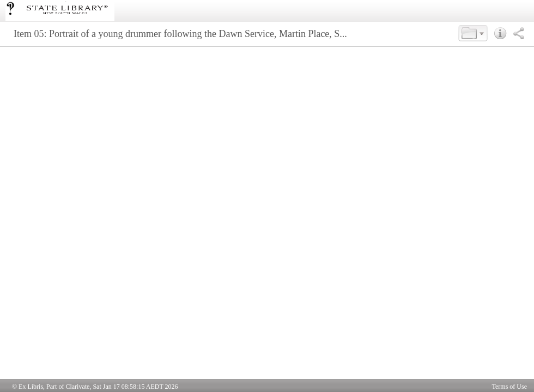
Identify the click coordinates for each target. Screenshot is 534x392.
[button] (473, 33)
